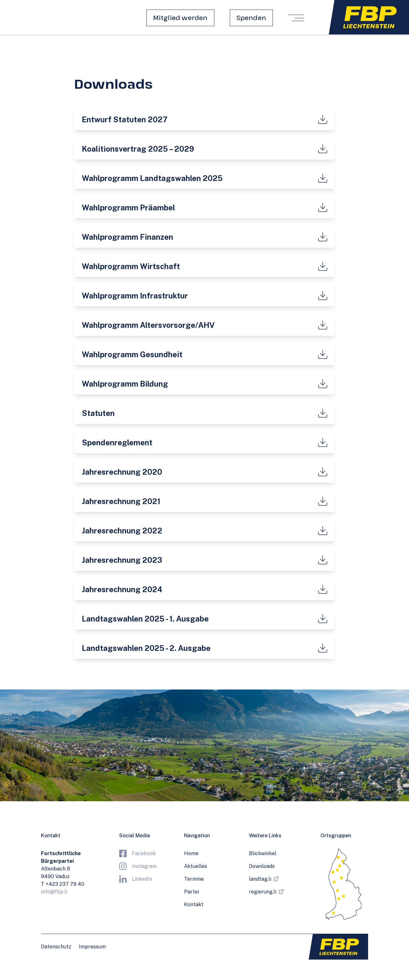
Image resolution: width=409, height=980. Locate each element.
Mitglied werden (180, 18)
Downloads (262, 866)
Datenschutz (56, 947)
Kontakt (194, 905)
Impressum (92, 947)
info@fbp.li (54, 892)
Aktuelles (196, 866)
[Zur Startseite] (369, 17)
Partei (192, 892)
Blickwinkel (263, 853)
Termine (194, 879)
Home (191, 853)
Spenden (251, 18)
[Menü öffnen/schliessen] (296, 18)
